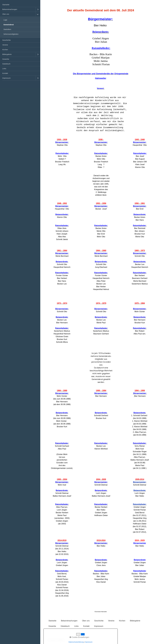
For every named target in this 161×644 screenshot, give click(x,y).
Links (4, 69)
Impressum (6, 78)
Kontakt (5, 73)
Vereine (5, 45)
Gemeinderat (9, 25)
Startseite (6, 5)
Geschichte (6, 40)
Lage (5, 20)
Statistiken (7, 29)
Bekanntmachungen (10, 9)
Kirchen (5, 50)
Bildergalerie (7, 54)
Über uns (6, 14)
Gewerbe (6, 59)
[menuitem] (20, 5)
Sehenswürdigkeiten (11, 34)
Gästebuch (6, 64)
